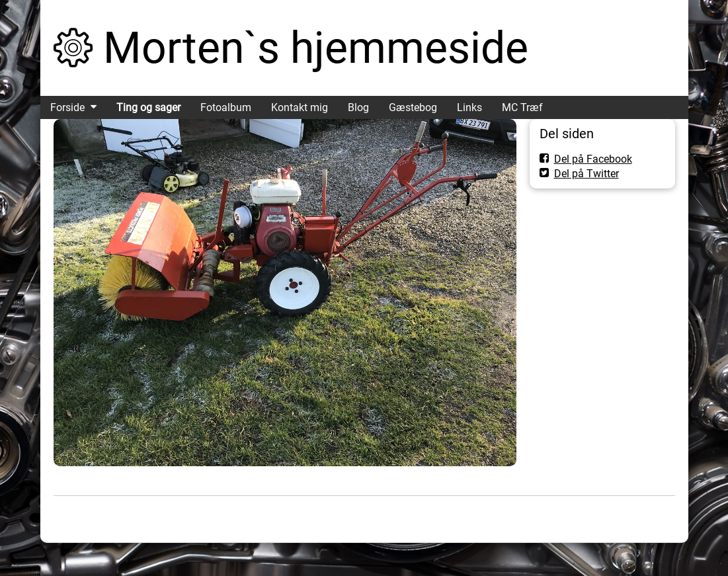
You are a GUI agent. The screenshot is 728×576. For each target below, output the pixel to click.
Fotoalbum (226, 107)
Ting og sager (148, 107)
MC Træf (522, 107)
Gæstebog (413, 107)
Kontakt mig (300, 107)
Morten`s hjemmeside (316, 48)
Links (469, 107)
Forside (67, 107)
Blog (358, 107)
